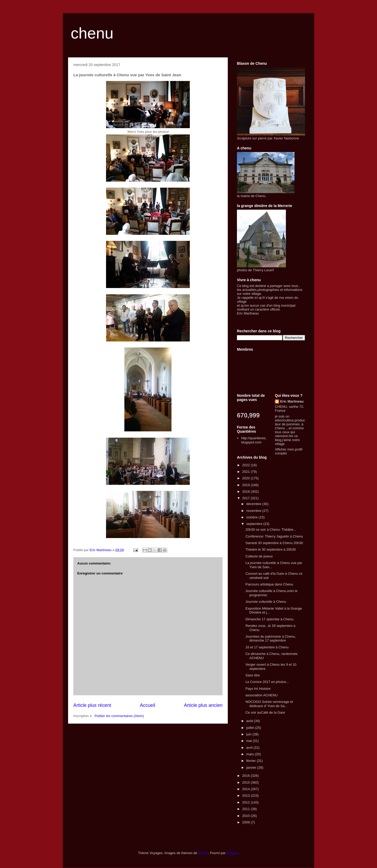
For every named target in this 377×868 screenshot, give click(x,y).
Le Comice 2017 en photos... (267, 682)
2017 (246, 498)
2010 (246, 816)
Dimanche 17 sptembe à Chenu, (270, 619)
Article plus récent (92, 705)
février (252, 761)
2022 (246, 465)
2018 (246, 492)
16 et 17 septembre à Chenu (267, 647)
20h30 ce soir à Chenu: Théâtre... (271, 530)
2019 (246, 485)
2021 (246, 472)
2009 (246, 822)
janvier (252, 767)
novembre (254, 511)
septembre (255, 524)
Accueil (148, 705)
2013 (246, 796)
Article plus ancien (203, 705)
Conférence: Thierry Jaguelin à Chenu (274, 536)
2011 (246, 809)
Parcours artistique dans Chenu (269, 584)
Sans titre (253, 675)
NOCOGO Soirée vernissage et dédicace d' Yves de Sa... (269, 704)
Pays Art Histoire (258, 689)
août (250, 721)
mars (251, 754)
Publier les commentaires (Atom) (119, 716)
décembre (254, 504)
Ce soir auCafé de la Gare (265, 712)
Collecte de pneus (259, 556)
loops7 (203, 853)
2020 (246, 478)
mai (250, 741)
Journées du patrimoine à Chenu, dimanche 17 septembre (270, 639)
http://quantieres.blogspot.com (254, 440)
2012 (246, 802)
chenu (92, 33)
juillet (251, 728)
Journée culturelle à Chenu (266, 602)
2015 (246, 782)
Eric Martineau (292, 401)
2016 (246, 776)
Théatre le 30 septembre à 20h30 (270, 549)
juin (250, 734)
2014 (246, 789)
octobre (253, 517)
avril (250, 748)
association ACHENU (261, 695)
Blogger (232, 853)
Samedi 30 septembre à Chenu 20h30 (274, 543)
